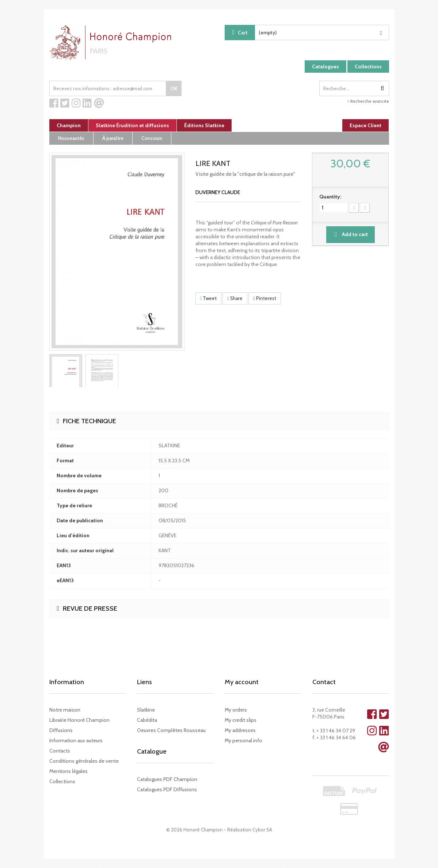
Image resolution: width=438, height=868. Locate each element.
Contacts (60, 751)
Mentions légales (68, 771)
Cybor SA (262, 830)
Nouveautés (71, 138)
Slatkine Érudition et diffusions (132, 125)
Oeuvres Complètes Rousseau (171, 730)
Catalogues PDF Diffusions (167, 789)
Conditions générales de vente (84, 761)
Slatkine (146, 710)
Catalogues (325, 67)
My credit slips (241, 720)
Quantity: (330, 197)
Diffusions (61, 730)
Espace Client (365, 125)
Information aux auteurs (76, 740)
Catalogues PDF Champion (167, 779)
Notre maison (65, 710)
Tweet (209, 298)
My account (242, 682)
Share (235, 298)
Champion (69, 125)
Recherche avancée (368, 101)
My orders (236, 710)
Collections (368, 67)
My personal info (243, 740)
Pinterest (265, 298)
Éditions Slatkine (204, 125)
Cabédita (147, 720)
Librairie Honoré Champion (79, 720)
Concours (152, 138)
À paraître (113, 138)
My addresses (240, 730)
